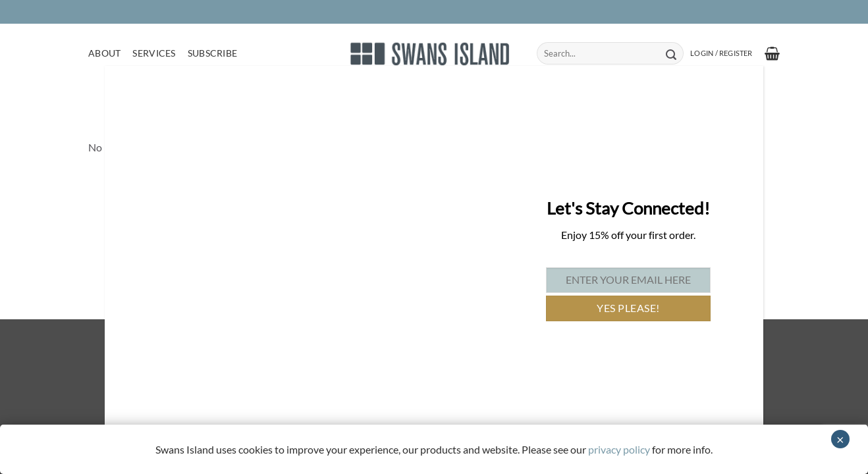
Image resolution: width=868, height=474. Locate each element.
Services (154, 53)
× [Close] (840, 439)
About (104, 53)
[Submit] (671, 53)
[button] (721, 53)
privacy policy (619, 449)
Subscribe (213, 53)
